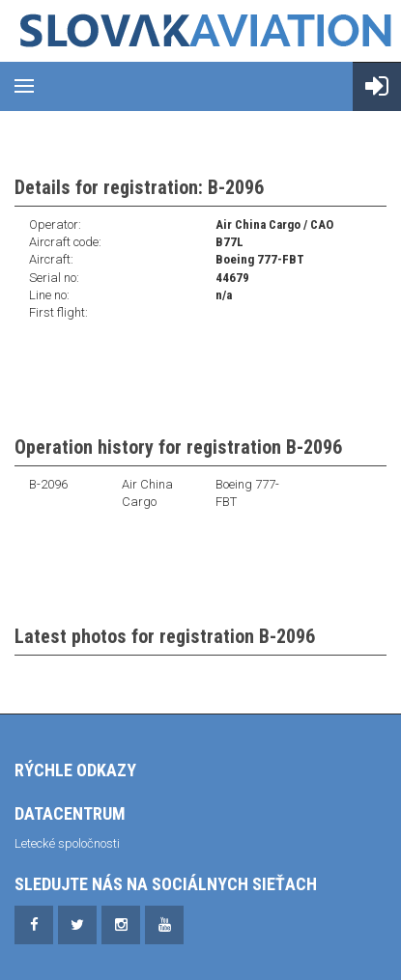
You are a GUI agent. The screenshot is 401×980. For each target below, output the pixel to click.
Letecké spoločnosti (67, 843)
